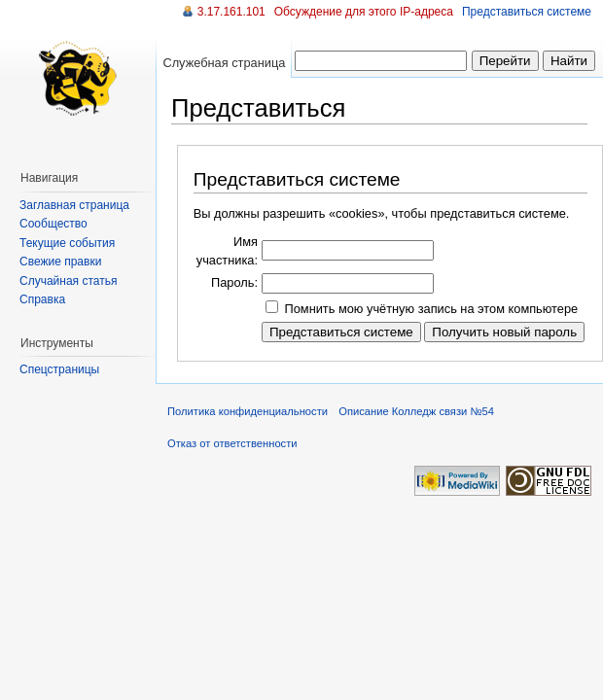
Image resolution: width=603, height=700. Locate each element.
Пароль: (234, 282)
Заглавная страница (74, 205)
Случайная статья (68, 281)
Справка (42, 299)
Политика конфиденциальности (248, 411)
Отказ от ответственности (232, 443)
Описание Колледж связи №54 (416, 411)
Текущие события (67, 243)
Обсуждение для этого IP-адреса (364, 12)
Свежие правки (60, 262)
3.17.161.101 (231, 12)
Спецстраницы (59, 369)
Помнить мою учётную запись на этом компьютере (432, 309)
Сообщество (53, 224)
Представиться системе (527, 12)
